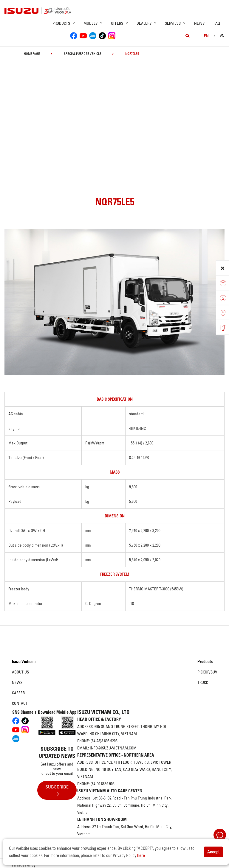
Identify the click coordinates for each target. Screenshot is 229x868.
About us (20, 672)
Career (18, 693)
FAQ (217, 23)
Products (205, 662)
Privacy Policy (24, 865)
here (141, 855)
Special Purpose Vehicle (83, 54)
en (206, 36)
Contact (20, 703)
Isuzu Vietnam (24, 662)
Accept (213, 852)
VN (222, 36)
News (199, 23)
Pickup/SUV (207, 672)
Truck (203, 682)
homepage (32, 54)
